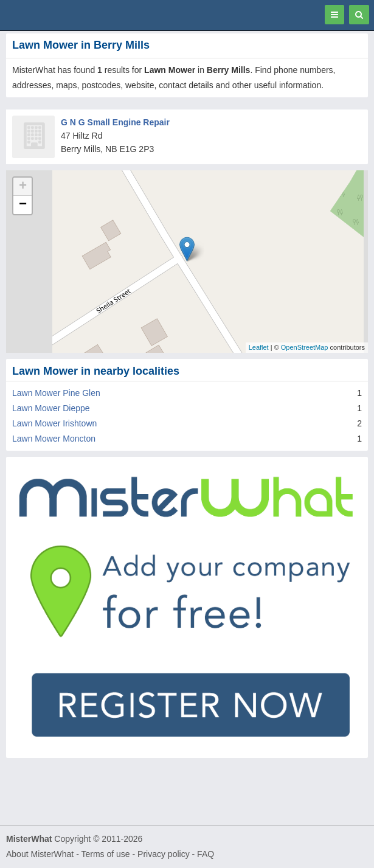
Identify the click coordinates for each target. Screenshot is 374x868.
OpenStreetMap (305, 347)
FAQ (206, 854)
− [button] (23, 205)
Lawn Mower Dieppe (51, 408)
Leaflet (259, 347)
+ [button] (23, 187)
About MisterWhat (40, 854)
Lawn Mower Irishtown (54, 423)
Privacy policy (164, 854)
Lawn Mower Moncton (54, 439)
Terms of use (105, 854)
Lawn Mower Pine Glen (56, 393)
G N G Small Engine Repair (115, 122)
